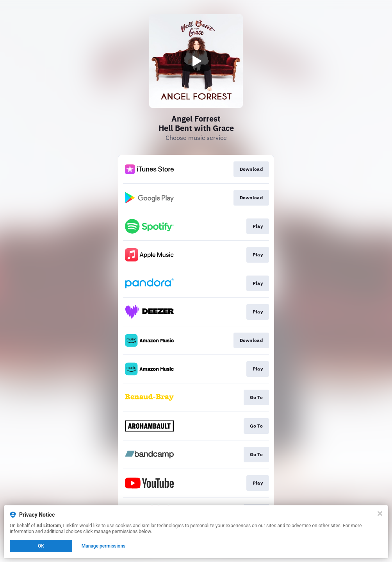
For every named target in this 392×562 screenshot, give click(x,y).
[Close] (380, 514)
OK (41, 546)
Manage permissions (104, 546)
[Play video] (196, 61)
